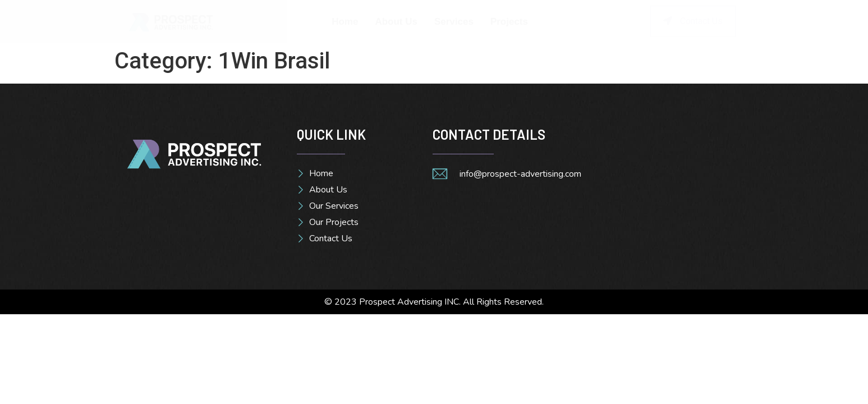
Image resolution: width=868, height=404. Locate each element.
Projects (509, 22)
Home (345, 22)
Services (454, 22)
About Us (396, 22)
